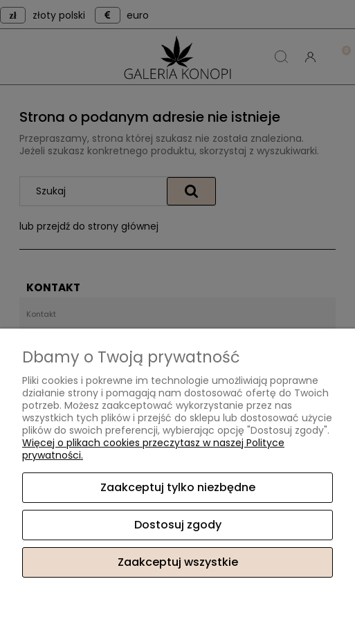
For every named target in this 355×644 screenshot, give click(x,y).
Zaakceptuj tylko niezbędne (178, 487)
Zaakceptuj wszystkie (178, 562)
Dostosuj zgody (178, 525)
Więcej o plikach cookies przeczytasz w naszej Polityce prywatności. (153, 449)
